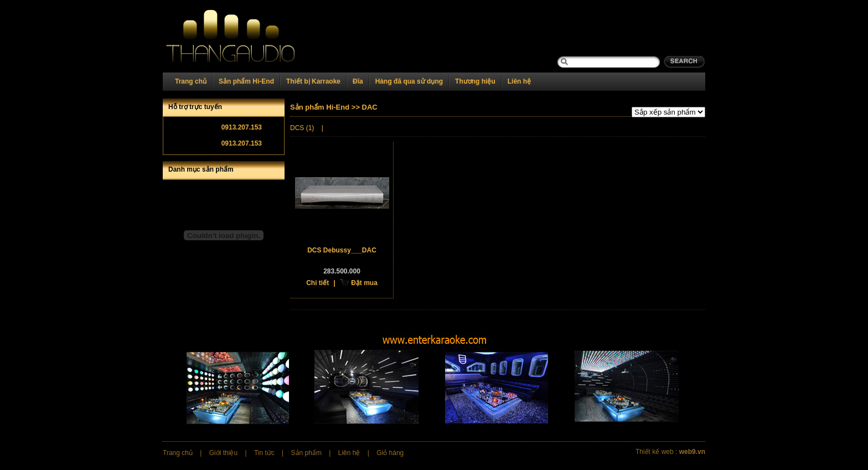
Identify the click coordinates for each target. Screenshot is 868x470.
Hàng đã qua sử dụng (409, 81)
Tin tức (264, 453)
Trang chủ (191, 81)
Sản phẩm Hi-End (246, 81)
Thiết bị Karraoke (313, 81)
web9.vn (692, 452)
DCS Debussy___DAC (342, 250)
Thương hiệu (475, 81)
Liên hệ (519, 81)
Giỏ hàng (390, 453)
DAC (370, 107)
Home (244, 36)
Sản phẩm (306, 453)
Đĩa (358, 81)
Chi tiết (317, 283)
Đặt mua (364, 283)
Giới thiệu (223, 453)
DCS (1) (302, 128)
